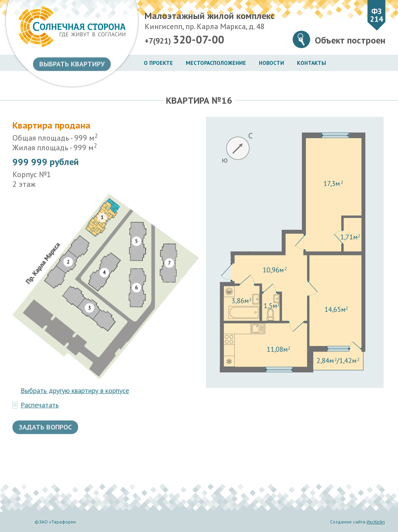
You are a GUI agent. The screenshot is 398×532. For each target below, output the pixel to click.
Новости (271, 63)
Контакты (312, 63)
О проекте (158, 63)
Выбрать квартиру (72, 64)
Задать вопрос (45, 427)
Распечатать (40, 405)
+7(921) (184, 40)
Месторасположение (216, 63)
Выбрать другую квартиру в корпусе (75, 391)
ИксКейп (376, 522)
